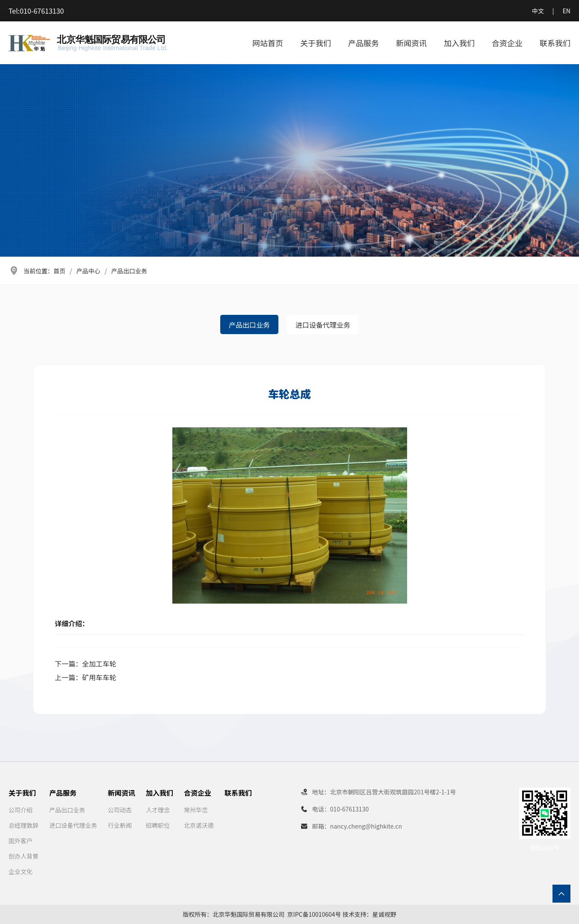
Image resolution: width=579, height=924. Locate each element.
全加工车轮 (99, 663)
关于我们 (316, 43)
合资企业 (507, 43)
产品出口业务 (129, 271)
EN (567, 11)
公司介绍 (21, 810)
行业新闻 (120, 825)
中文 (538, 11)
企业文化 (21, 871)
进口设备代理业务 (323, 325)
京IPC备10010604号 (314, 914)
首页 (59, 271)
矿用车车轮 (99, 677)
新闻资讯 (411, 43)
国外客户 (21, 841)
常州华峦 (196, 810)
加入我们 (459, 43)
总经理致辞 (24, 825)
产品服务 (363, 43)
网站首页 (268, 43)
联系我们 (555, 43)
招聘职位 (158, 825)
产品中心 (89, 271)
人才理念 (158, 810)
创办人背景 (24, 856)
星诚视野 (384, 914)
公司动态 (120, 810)
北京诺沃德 (199, 825)
